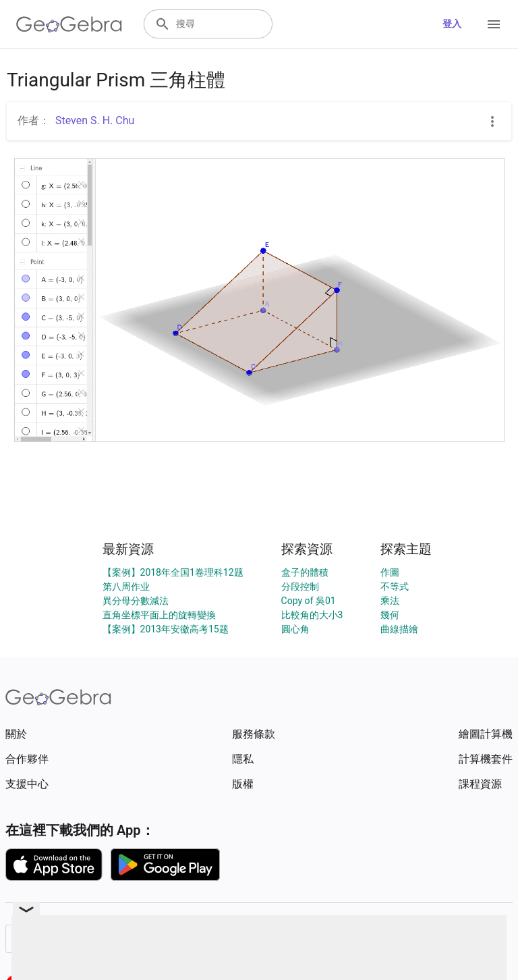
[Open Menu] (494, 24)
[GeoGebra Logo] (69, 24)
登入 (452, 24)
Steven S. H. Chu (95, 120)
